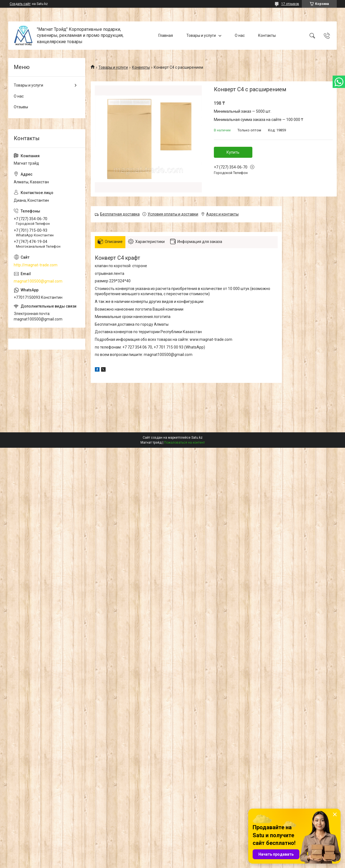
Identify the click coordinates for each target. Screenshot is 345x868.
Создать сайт (20, 4)
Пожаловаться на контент (184, 443)
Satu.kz (197, 438)
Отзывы (21, 107)
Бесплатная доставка (120, 214)
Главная (166, 35)
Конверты (141, 67)
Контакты (267, 35)
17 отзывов (290, 4)
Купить (233, 152)
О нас (240, 35)
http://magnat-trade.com (36, 265)
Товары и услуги (201, 35)
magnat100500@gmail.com (38, 281)
